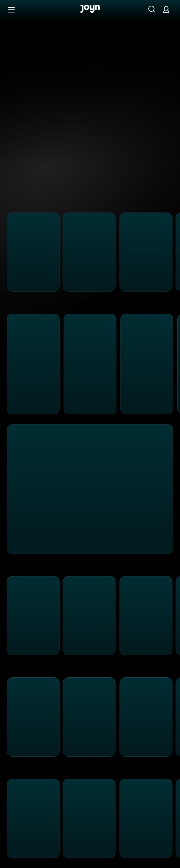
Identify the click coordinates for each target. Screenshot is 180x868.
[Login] (166, 9)
